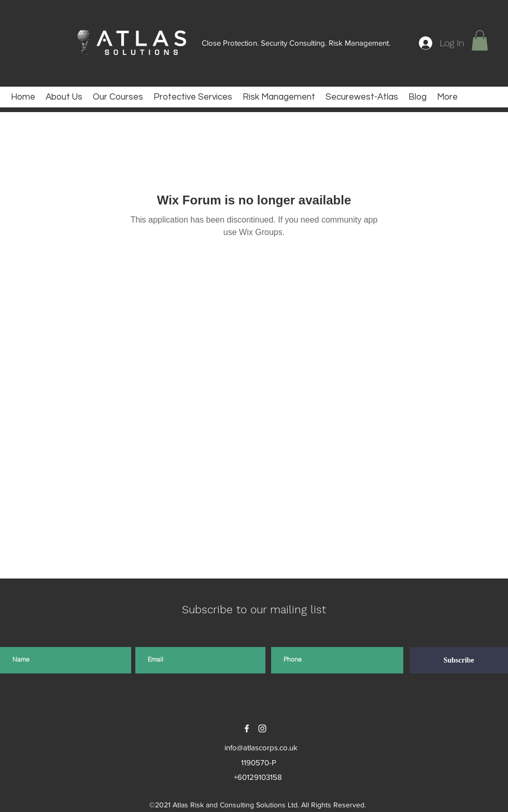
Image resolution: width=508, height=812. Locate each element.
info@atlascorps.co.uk (261, 747)
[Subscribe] (459, 660)
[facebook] (247, 728)
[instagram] (262, 728)
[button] (480, 40)
